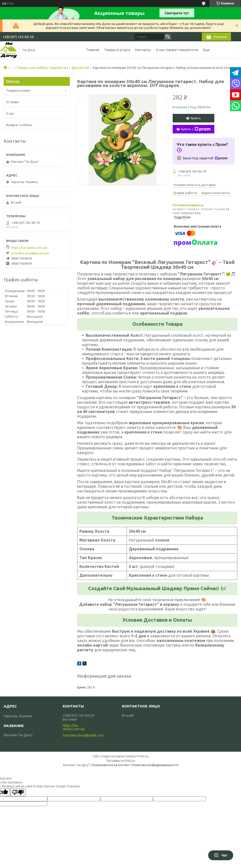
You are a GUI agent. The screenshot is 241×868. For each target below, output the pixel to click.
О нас (10, 113)
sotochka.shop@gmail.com (30, 253)
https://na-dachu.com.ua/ (29, 248)
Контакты (143, 50)
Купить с (196, 129)
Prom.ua (143, 756)
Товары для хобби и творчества (42, 68)
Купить (196, 118)
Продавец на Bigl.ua (120, 761)
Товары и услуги (117, 50)
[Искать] (168, 37)
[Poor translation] (18, 792)
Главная (93, 50)
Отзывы (12, 102)
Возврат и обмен (19, 125)
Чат (221, 855)
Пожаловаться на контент (111, 765)
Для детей (80, 68)
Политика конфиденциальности (155, 765)
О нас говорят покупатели (177, 50)
